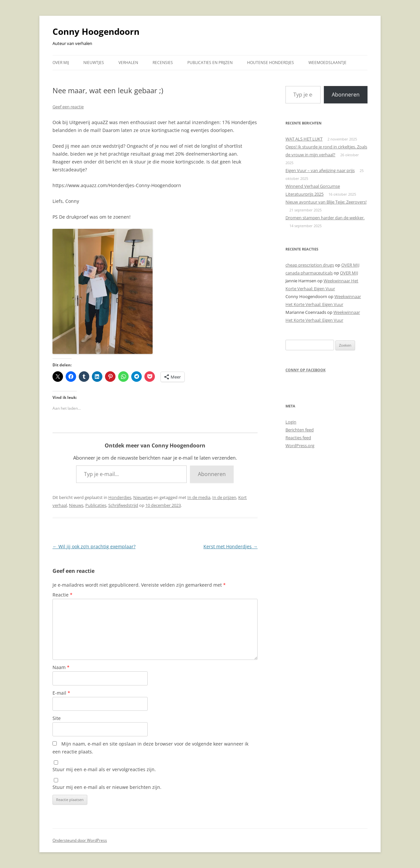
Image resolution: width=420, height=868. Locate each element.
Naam (61, 667)
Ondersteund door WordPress (80, 840)
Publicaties (96, 505)
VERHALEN (128, 63)
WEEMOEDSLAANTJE (327, 63)
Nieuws (76, 505)
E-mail (61, 693)
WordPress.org (300, 445)
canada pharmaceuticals (309, 273)
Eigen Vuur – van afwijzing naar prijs (320, 170)
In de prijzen (224, 497)
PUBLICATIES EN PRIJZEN (210, 63)
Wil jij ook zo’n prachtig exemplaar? (94, 546)
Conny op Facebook (305, 370)
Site (57, 718)
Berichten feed (300, 430)
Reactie (63, 595)
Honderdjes (120, 497)
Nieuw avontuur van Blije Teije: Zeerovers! (326, 202)
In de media (199, 497)
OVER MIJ (61, 63)
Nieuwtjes (143, 497)
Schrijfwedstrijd (123, 505)
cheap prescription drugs (310, 265)
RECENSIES (163, 63)
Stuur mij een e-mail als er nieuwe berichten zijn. (107, 787)
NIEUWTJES (94, 63)
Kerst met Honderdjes (231, 546)
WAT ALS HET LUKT (304, 139)
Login (291, 422)
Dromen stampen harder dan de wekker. (325, 218)
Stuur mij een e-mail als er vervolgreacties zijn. (104, 769)
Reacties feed (298, 438)
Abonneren (212, 474)
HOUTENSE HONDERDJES (271, 63)
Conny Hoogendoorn (96, 32)
